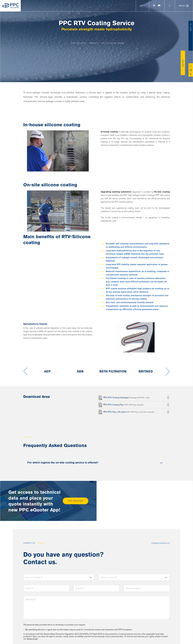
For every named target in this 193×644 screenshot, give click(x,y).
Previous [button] (25, 371)
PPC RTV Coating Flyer (123, 405)
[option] (47, 371)
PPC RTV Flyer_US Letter (129, 412)
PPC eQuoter (76, 501)
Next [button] (168, 371)
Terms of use (32, 639)
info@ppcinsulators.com (161, 543)
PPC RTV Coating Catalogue (126, 398)
